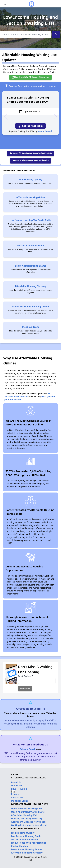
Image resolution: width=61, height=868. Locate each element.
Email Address (26, 676)
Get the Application (30, 126)
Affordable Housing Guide (30, 197)
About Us (16, 782)
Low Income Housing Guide (26, 836)
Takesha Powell (28, 749)
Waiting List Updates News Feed (29, 825)
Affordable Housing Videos (26, 815)
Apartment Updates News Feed (28, 822)
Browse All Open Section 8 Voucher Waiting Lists (30, 154)
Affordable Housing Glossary (31, 286)
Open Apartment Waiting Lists (28, 812)
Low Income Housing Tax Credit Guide (31, 220)
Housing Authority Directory (27, 818)
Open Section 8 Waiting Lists (27, 809)
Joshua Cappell (45, 131)
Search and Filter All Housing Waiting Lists (30, 77)
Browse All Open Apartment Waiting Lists (31, 161)
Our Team (16, 785)
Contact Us (17, 797)
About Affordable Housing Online (30, 306)
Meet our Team (30, 327)
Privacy (15, 794)
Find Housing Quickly (30, 179)
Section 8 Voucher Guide (31, 245)
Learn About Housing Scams (31, 266)
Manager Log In (20, 801)
